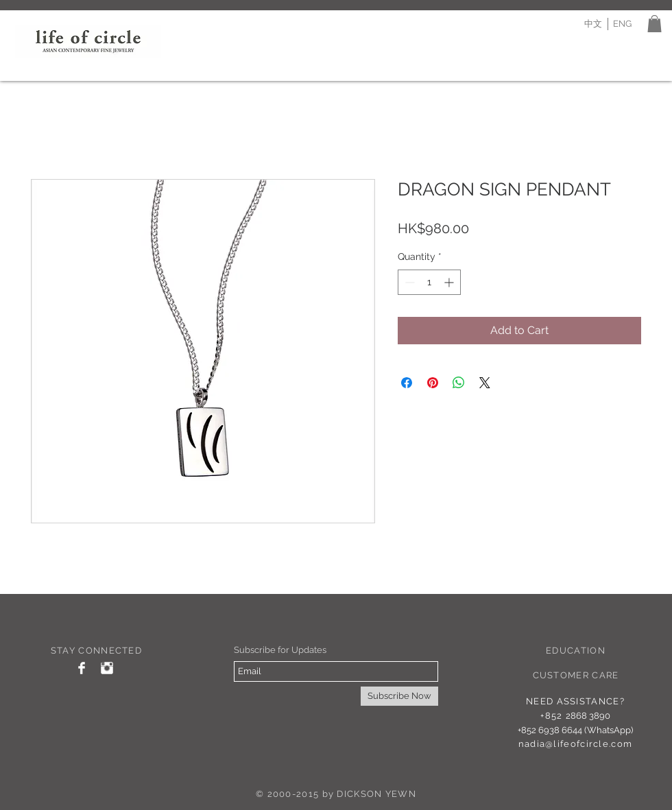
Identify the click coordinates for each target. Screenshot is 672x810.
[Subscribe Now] (399, 696)
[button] (655, 24)
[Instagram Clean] (107, 668)
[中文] (593, 24)
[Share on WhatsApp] (459, 383)
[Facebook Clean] (82, 668)
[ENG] (622, 24)
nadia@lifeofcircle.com (576, 744)
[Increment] (450, 282)
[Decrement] (408, 282)
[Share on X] (485, 383)
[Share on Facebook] (407, 383)
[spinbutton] (429, 282)
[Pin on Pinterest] (433, 383)
